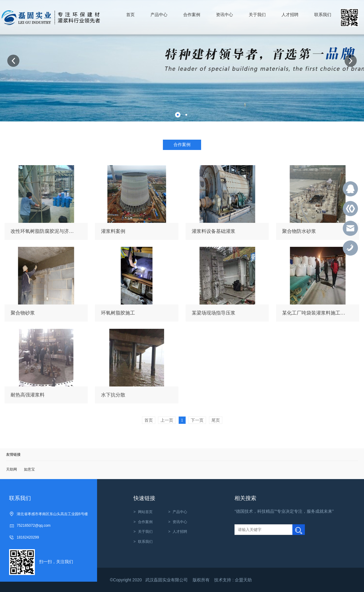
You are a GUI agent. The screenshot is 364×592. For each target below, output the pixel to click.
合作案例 (145, 522)
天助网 (12, 469)
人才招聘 (180, 532)
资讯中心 (180, 522)
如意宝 (29, 469)
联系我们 (145, 542)
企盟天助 (243, 580)
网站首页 (145, 512)
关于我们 (145, 532)
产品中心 (180, 512)
